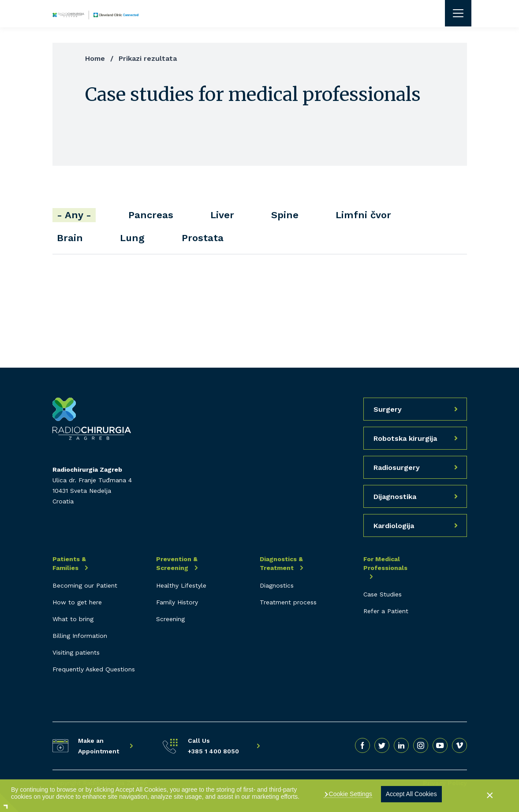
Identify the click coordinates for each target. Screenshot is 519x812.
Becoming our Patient (85, 585)
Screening (170, 619)
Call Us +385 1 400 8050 (213, 746)
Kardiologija (394, 526)
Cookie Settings (350, 794)
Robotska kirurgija (405, 438)
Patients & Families (69, 563)
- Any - (74, 215)
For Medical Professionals (385, 563)
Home (95, 58)
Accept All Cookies (411, 794)
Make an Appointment (99, 746)
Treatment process (288, 602)
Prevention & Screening (177, 563)
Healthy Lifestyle (181, 585)
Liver (222, 215)
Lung (132, 238)
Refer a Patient (386, 611)
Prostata (203, 238)
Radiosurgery (397, 467)
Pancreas (151, 215)
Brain (70, 238)
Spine (285, 215)
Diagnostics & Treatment (281, 563)
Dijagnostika (395, 497)
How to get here (77, 602)
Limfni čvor (363, 215)
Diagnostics (277, 585)
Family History (177, 602)
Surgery (388, 409)
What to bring (73, 619)
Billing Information (80, 636)
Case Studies (383, 594)
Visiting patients (76, 652)
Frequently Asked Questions (94, 669)
